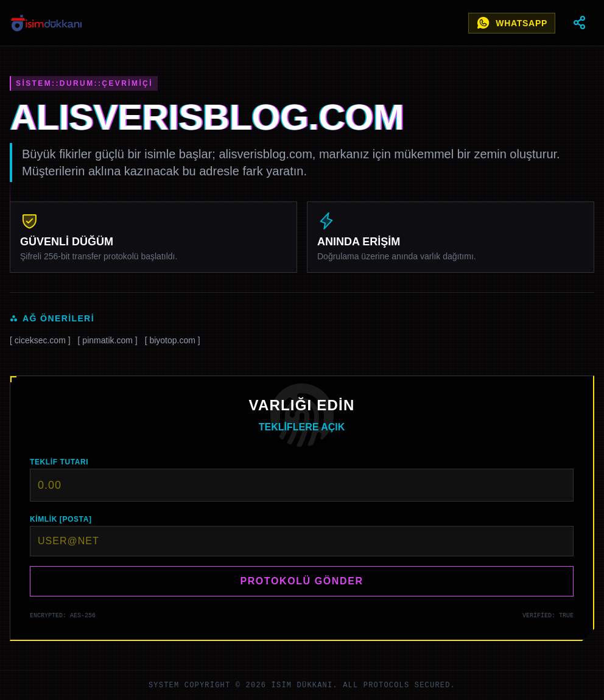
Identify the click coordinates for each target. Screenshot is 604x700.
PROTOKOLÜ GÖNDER (301, 581)
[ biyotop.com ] (173, 340)
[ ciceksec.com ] (40, 340)
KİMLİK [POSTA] (61, 519)
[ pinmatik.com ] (108, 340)
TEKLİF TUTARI (59, 462)
